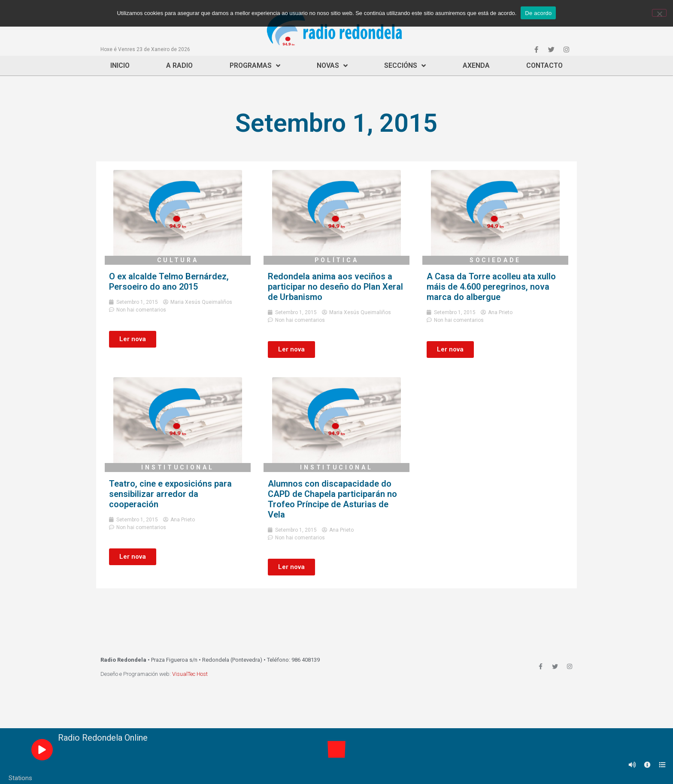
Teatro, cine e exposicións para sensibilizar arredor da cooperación (170, 494)
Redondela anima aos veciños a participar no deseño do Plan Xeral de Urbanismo (335, 287)
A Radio (179, 65)
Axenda (476, 65)
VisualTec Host (190, 674)
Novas (332, 66)
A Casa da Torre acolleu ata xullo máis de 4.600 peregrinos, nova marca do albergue (491, 287)
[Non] (659, 13)
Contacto (544, 65)
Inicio (120, 65)
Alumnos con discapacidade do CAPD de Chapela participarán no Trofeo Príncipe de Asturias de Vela (332, 499)
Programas (255, 66)
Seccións (405, 66)
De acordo (538, 13)
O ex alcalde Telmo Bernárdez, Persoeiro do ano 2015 (169, 282)
